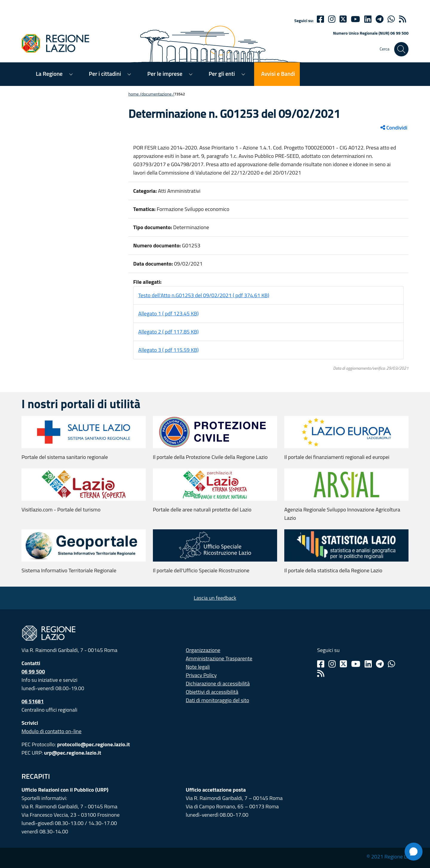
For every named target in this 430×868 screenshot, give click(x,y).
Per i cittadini (105, 74)
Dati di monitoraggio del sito (217, 700)
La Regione (49, 74)
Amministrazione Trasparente (219, 658)
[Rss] (321, 673)
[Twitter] (343, 19)
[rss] (403, 19)
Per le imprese (165, 74)
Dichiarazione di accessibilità (218, 683)
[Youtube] (355, 19)
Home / (135, 94)
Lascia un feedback (215, 598)
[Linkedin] (368, 19)
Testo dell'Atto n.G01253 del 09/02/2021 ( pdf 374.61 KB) (204, 295)
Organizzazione (203, 650)
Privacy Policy (201, 675)
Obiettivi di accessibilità (212, 692)
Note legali (198, 667)
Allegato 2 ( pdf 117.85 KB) (168, 332)
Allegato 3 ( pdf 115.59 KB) (168, 350)
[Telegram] (380, 664)
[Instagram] (332, 19)
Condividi (394, 128)
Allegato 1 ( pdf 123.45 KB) (168, 313)
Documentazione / (158, 94)
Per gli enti (222, 74)
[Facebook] (320, 19)
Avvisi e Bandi (278, 74)
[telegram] (380, 19)
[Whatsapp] (391, 19)
